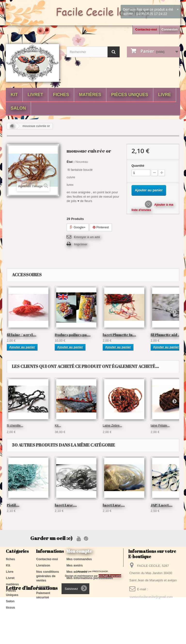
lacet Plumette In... (119, 335)
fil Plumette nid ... (166, 335)
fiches (61, 95)
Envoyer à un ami (87, 237)
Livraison (43, 565)
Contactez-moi (146, 29)
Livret (35, 95)
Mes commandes (79, 559)
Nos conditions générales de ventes (47, 576)
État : (71, 162)
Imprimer (81, 244)
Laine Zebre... (112, 425)
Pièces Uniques (130, 95)
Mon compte (79, 551)
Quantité (138, 166)
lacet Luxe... (66, 505)
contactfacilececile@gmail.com (151, 596)
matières (90, 95)
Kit (14, 95)
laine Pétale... (160, 425)
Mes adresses (77, 572)
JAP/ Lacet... (162, 505)
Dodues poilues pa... (73, 335)
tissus (10, 607)
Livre (165, 95)
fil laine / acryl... (22, 335)
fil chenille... (15, 425)
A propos (43, 587)
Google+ (78, 227)
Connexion (170, 29)
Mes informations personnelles (89, 578)
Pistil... (13, 505)
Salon (18, 108)
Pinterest (101, 227)
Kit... (58, 425)
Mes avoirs (74, 565)
